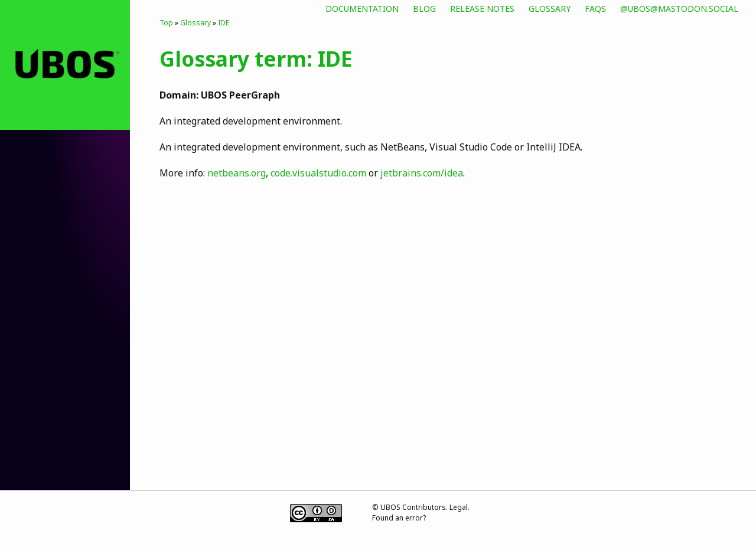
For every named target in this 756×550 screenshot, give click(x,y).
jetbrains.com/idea (422, 173)
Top (166, 23)
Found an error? (399, 518)
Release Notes (482, 9)
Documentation (362, 9)
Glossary (550, 9)
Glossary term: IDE (256, 58)
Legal (459, 507)
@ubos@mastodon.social (679, 9)
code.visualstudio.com (318, 173)
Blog (424, 9)
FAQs (595, 9)
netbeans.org (237, 173)
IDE (224, 23)
